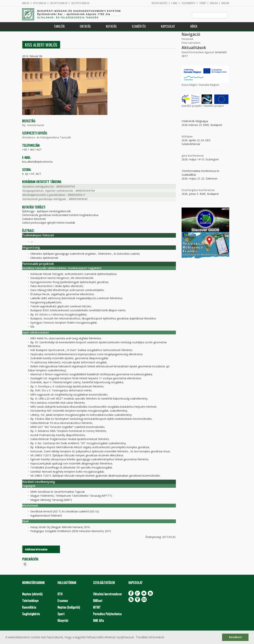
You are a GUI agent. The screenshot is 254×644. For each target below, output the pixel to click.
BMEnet (98, 601)
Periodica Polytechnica (107, 614)
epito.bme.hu (40, 3)
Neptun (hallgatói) (69, 607)
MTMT (97, 607)
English (214, 3)
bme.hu (26, 3)
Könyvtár (63, 621)
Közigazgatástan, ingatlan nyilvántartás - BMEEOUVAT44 (58, 191)
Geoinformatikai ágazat (198, 52)
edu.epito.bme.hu (59, 3)
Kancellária (29, 607)
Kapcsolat (168, 26)
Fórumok (187, 39)
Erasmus (63, 601)
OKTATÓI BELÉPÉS (160, 3)
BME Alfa (98, 621)
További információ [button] (150, 637)
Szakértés (139, 26)
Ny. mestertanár (33, 125)
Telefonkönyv (188, 3)
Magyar (225, 3)
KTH (60, 594)
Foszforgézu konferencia (198, 190)
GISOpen (187, 137)
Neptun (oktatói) (32, 594)
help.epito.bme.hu (80, 3)
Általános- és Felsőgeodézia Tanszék (47, 138)
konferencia (195, 156)
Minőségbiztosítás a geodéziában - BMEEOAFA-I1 (54, 195)
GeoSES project (214, 106)
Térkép (203, 3)
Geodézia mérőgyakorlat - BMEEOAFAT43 (48, 187)
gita (184, 156)
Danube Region (209, 85)
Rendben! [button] (235, 637)
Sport (61, 614)
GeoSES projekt (192, 106)
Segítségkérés (31, 614)
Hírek (194, 26)
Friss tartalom (191, 43)
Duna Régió (189, 85)
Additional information (36, 549)
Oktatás (85, 26)
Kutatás (111, 26)
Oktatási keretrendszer (108, 594)
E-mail (174, 3)
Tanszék (59, 26)
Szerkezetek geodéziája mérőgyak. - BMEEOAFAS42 (55, 199)
